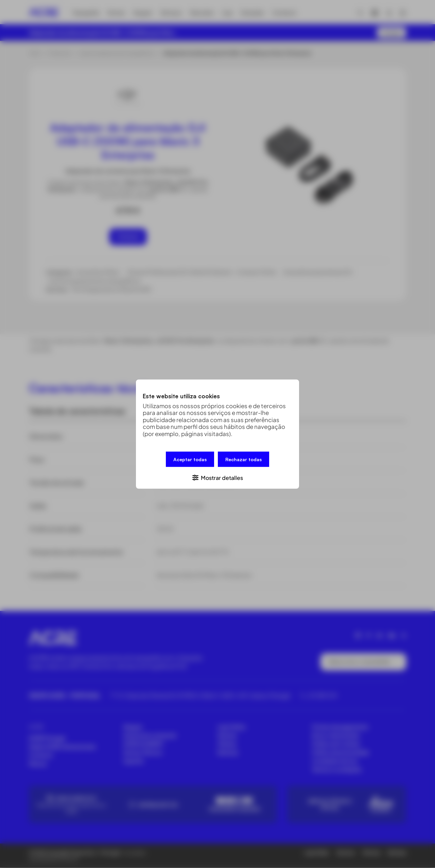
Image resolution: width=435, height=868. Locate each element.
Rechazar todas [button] (243, 459)
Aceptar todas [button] (190, 459)
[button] (217, 477)
